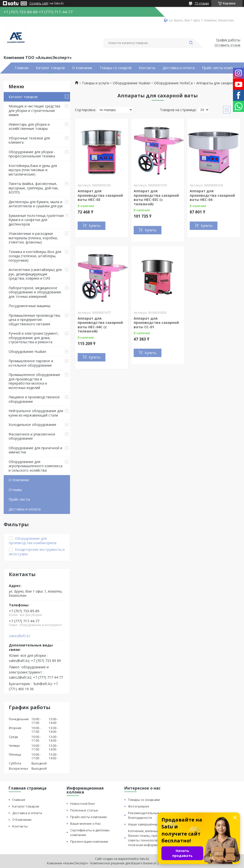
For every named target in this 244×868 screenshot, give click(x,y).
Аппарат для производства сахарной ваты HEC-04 (212, 195)
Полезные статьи (84, 810)
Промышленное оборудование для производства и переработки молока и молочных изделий (34, 381)
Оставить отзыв (227, 45)
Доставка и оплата (179, 68)
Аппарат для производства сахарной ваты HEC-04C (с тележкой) (100, 325)
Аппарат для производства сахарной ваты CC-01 (156, 323)
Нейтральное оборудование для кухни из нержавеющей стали (36, 413)
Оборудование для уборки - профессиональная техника (32, 154)
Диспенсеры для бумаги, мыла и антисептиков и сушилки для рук (36, 204)
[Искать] (191, 43)
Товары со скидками (144, 800)
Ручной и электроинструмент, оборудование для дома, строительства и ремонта (34, 338)
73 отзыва (202, 3)
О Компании (19, 480)
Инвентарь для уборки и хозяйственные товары (29, 127)
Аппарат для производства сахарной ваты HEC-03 (100, 195)
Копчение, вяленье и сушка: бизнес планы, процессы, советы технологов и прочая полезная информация (151, 838)
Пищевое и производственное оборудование (34, 399)
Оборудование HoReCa (173, 83)
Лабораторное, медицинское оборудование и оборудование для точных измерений (35, 292)
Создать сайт (39, 3)
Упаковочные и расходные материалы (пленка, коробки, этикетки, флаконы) (33, 238)
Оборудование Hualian (27, 352)
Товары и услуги (95, 83)
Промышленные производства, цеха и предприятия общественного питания (35, 320)
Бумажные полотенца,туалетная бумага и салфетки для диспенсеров (36, 220)
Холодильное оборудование (32, 425)
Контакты (147, 68)
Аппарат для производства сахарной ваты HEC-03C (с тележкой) (156, 197)
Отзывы (15, 490)
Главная (22, 68)
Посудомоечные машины (29, 306)
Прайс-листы (19, 499)
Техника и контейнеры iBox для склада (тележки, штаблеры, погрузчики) (35, 256)
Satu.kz (144, 859)
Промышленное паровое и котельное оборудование (31, 363)
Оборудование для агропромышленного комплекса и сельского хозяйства (36, 466)
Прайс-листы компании (88, 817)
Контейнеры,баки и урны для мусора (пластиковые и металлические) (33, 170)
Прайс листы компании (221, 68)
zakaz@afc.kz (20, 636)
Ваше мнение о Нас (86, 823)
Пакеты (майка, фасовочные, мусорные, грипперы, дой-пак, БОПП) (34, 188)
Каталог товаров (50, 68)
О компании (82, 68)
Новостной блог (83, 804)
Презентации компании (89, 841)
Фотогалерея (138, 806)
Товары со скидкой (115, 68)
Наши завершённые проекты (151, 824)
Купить (95, 226)
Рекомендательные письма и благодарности (151, 815)
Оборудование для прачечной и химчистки (35, 450)
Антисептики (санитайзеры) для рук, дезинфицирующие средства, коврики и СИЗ (35, 274)
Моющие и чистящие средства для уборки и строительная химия (34, 110)
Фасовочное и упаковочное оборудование (32, 436)
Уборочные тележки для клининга (29, 140)
